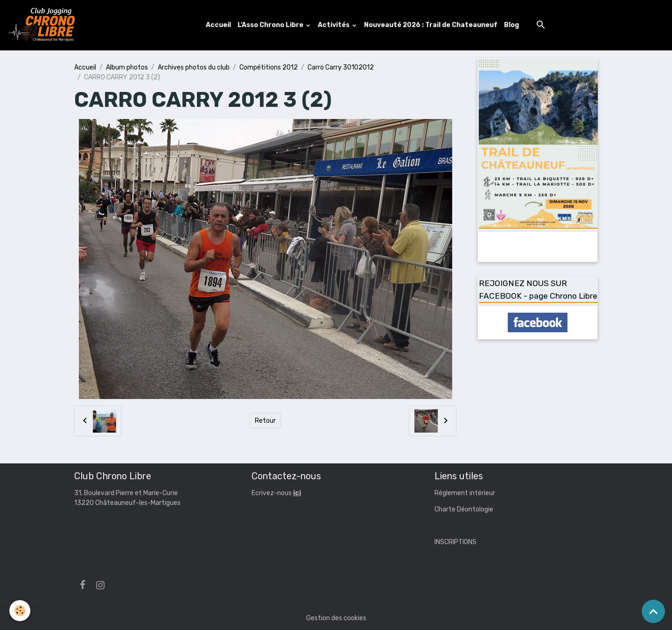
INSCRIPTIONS (455, 542)
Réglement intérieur (465, 493)
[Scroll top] (653, 611)
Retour (265, 421)
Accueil (218, 25)
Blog (511, 25)
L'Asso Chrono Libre (271, 25)
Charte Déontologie (464, 509)
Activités (334, 25)
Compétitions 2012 (269, 67)
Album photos (127, 67)
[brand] (43, 25)
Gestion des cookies (336, 618)
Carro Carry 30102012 (341, 67)
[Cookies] (20, 611)
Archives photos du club (194, 67)
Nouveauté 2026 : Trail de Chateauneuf (431, 25)
